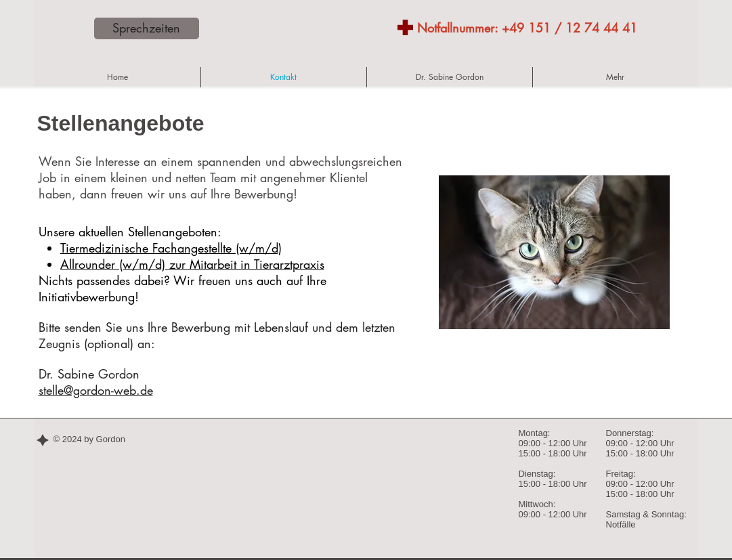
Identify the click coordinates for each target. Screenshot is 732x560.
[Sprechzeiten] (147, 28)
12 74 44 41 (601, 28)
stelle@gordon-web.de (96, 390)
